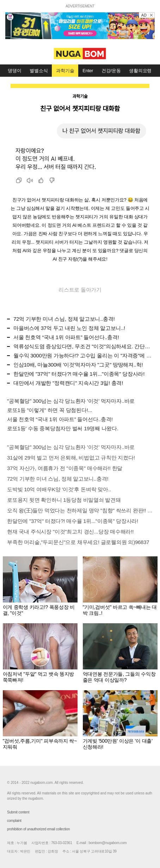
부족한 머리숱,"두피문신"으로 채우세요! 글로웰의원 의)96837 (78, 542)
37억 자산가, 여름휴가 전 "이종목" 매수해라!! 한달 (65, 468)
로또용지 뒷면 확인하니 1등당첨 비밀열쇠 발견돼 (64, 500)
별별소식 (39, 71)
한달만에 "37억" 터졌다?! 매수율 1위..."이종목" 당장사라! (79, 374)
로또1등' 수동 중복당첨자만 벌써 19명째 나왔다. (63, 428)
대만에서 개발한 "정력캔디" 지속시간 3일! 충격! (68, 383)
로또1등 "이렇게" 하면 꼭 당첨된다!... (50, 410)
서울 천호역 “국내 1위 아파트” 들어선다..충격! (66, 337)
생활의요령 (140, 71)
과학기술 (65, 71)
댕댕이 (14, 71)
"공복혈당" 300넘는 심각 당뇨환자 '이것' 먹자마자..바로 (71, 401)
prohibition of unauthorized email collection (38, 829)
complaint (14, 821)
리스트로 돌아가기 (80, 290)
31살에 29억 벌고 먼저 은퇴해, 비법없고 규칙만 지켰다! (71, 458)
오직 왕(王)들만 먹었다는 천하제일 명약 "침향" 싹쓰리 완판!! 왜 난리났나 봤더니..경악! (80, 510)
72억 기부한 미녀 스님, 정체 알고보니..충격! (64, 319)
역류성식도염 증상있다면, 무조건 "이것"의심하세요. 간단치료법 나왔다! (83, 346)
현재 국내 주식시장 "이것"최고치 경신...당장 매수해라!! (70, 532)
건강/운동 (111, 71)
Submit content (18, 812)
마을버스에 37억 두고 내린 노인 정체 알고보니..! (69, 328)
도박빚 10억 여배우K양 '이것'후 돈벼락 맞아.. (59, 489)
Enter (88, 71)
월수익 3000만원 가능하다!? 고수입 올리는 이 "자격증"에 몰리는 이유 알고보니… (83, 355)
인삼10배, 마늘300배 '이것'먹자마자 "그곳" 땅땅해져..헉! (78, 365)
